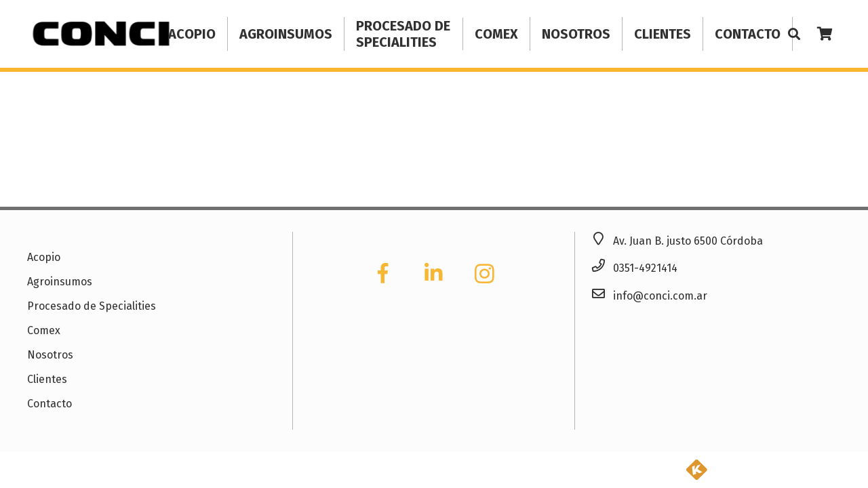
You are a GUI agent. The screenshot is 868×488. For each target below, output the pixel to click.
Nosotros (50, 355)
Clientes (47, 379)
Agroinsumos (60, 282)
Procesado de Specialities (92, 306)
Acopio (44, 257)
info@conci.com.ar (660, 296)
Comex (44, 330)
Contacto (50, 404)
